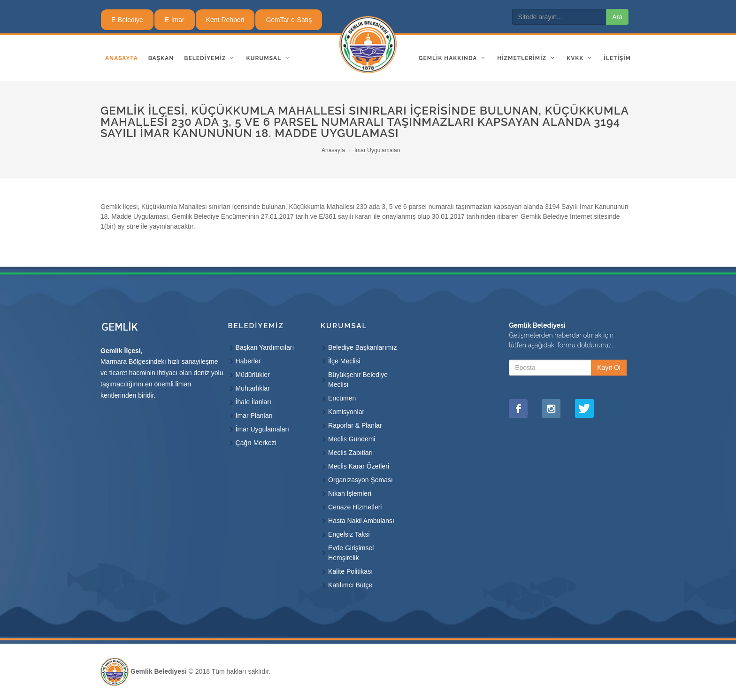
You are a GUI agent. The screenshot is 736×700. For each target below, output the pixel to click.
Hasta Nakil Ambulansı (361, 521)
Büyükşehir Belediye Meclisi (358, 380)
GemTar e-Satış (289, 20)
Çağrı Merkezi (256, 443)
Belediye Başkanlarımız (362, 347)
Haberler (248, 361)
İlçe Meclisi (344, 361)
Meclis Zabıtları (350, 453)
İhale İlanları (253, 402)
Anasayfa (333, 150)
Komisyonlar (346, 412)
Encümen (342, 398)
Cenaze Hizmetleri (355, 507)
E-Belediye (127, 20)
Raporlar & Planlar (355, 425)
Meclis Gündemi (352, 439)
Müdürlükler (253, 375)
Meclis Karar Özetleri (359, 466)
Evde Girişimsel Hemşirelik (351, 553)
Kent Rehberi (225, 20)
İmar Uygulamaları (377, 150)
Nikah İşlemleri (350, 493)
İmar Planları (254, 415)
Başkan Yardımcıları (265, 347)
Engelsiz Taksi (349, 534)
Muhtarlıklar (253, 388)
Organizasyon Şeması (360, 480)
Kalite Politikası (350, 571)
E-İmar (175, 20)
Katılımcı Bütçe (350, 585)
